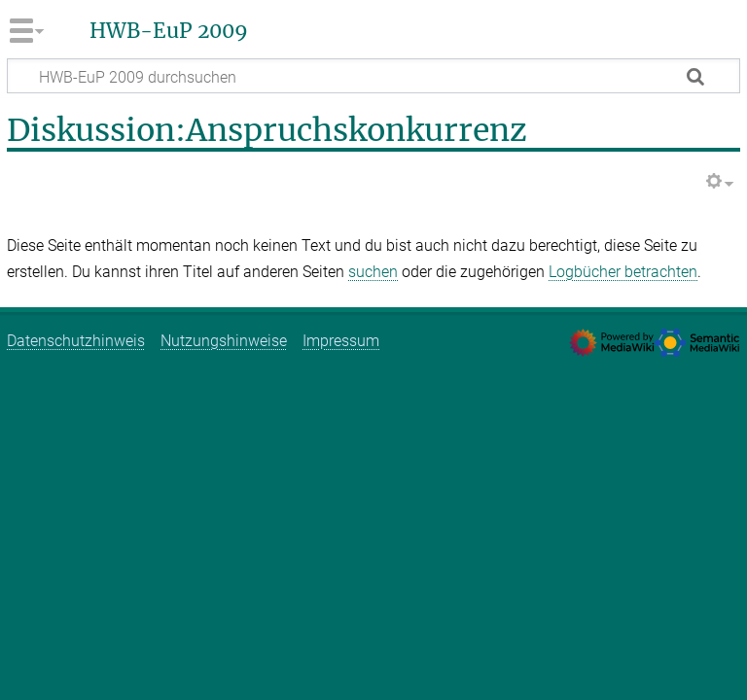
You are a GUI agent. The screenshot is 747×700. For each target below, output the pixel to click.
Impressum (341, 341)
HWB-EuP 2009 (169, 31)
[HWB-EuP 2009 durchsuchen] (373, 76)
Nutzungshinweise (224, 341)
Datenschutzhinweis (76, 341)
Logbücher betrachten (623, 272)
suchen (373, 272)
